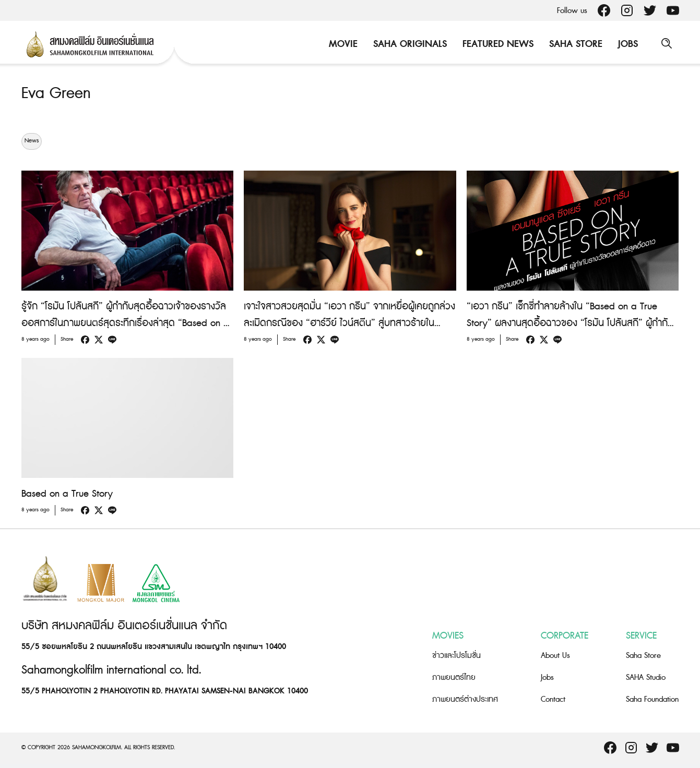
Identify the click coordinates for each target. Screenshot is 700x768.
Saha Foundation (652, 699)
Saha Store (575, 44)
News (32, 141)
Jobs (627, 44)
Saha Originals (410, 44)
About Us (555, 656)
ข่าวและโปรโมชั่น (456, 656)
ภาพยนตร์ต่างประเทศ (465, 699)
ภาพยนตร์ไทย (454, 677)
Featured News (497, 44)
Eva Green (56, 93)
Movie (343, 44)
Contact (553, 699)
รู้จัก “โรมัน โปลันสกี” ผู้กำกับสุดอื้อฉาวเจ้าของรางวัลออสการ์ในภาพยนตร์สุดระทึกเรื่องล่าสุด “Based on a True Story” (125, 323)
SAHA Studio (646, 677)
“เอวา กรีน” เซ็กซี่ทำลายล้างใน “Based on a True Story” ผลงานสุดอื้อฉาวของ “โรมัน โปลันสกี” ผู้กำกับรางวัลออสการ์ (570, 323)
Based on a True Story (67, 493)
